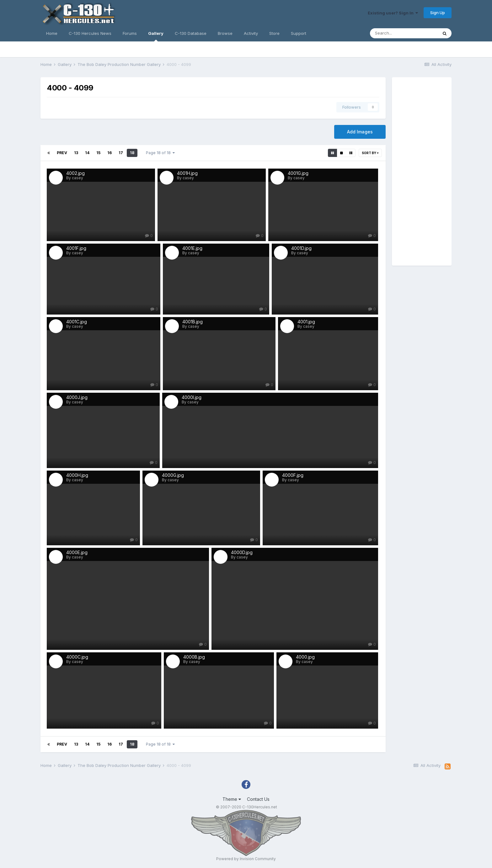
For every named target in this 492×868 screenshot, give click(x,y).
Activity (251, 33)
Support (299, 33)
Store (274, 33)
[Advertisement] (422, 171)
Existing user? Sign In (393, 13)
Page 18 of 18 (160, 153)
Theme (232, 799)
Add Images (360, 132)
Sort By (370, 153)
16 (110, 153)
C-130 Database (191, 33)
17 (121, 153)
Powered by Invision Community (246, 859)
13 (76, 153)
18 (132, 153)
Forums (130, 33)
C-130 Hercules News (90, 33)
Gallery (156, 36)
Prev (62, 153)
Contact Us (258, 799)
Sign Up (438, 13)
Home (52, 33)
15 (98, 153)
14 (87, 153)
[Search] (404, 33)
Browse (225, 33)
